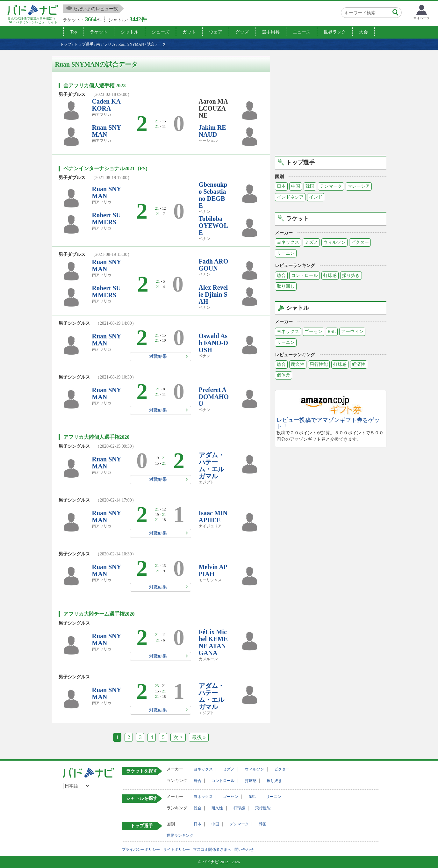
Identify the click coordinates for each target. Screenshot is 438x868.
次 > (178, 737)
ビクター (360, 242)
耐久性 (298, 364)
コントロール (305, 275)
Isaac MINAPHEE (213, 517)
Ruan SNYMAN (107, 131)
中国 (296, 186)
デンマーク (331, 186)
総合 (281, 275)
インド (316, 197)
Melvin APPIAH (213, 570)
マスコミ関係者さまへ (212, 850)
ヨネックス (288, 242)
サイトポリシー (176, 850)
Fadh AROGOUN (214, 265)
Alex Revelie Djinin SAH (213, 294)
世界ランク (335, 32)
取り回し (286, 286)
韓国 (310, 186)
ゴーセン (313, 332)
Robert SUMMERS (107, 219)
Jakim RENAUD (212, 131)
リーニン (286, 253)
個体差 (284, 375)
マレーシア (359, 186)
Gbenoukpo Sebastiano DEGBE (213, 195)
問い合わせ (244, 850)
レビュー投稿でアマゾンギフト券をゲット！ (328, 423)
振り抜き (351, 275)
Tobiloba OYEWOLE (213, 226)
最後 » (199, 737)
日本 (281, 186)
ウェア (216, 32)
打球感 (330, 275)
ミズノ (311, 242)
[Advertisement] (331, 101)
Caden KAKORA (107, 105)
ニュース (302, 32)
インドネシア (290, 197)
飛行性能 (319, 364)
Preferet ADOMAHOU (214, 397)
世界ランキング (180, 835)
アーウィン (352, 332)
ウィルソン (334, 242)
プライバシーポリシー (141, 850)
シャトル (130, 32)
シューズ (161, 32)
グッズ (242, 32)
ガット (189, 32)
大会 (363, 32)
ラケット (99, 32)
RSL (332, 332)
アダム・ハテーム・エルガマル (212, 466)
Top (74, 32)
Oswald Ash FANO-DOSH (213, 343)
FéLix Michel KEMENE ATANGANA (213, 642)
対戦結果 (158, 356)
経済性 (359, 364)
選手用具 (271, 32)
